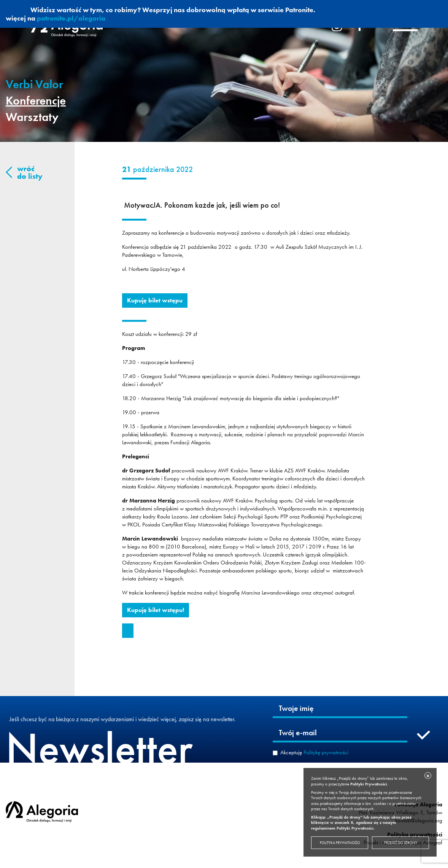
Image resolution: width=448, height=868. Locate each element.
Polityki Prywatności (369, 784)
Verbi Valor (34, 84)
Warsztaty (32, 117)
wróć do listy (30, 172)
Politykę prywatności (326, 752)
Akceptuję (314, 752)
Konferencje (36, 101)
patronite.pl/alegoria (71, 18)
